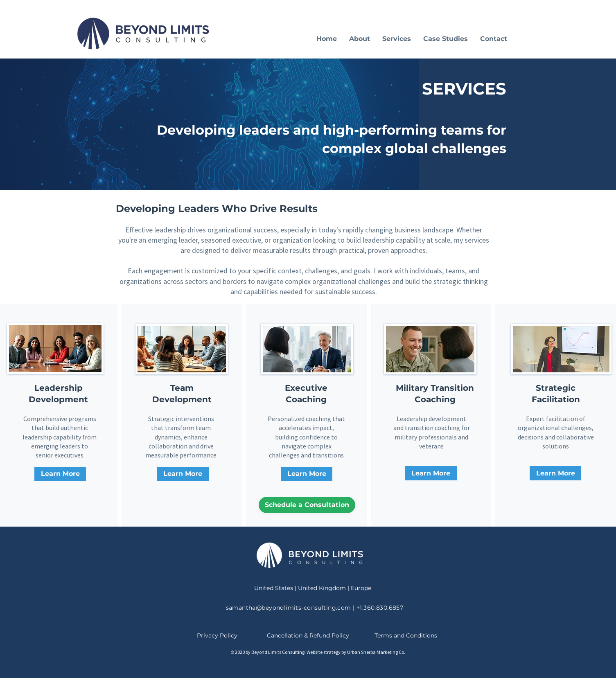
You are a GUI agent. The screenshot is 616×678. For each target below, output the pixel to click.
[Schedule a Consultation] (307, 505)
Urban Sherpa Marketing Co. (376, 652)
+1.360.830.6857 (380, 608)
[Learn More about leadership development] (60, 474)
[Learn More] (183, 474)
